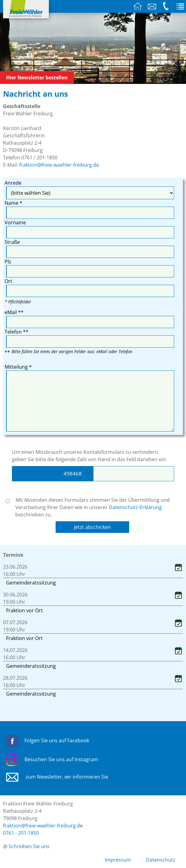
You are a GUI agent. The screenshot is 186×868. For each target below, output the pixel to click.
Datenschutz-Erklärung (135, 507)
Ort (8, 281)
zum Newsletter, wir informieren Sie (57, 777)
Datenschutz (161, 860)
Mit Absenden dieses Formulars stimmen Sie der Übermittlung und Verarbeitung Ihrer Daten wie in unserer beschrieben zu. (88, 507)
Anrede (13, 183)
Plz (8, 262)
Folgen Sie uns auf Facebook (48, 740)
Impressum (118, 860)
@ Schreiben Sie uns (26, 846)
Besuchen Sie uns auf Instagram (52, 759)
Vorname (15, 222)
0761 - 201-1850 (21, 833)
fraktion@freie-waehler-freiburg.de (59, 165)
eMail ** (14, 312)
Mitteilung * (18, 367)
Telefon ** (16, 332)
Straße (12, 242)
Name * (13, 203)
